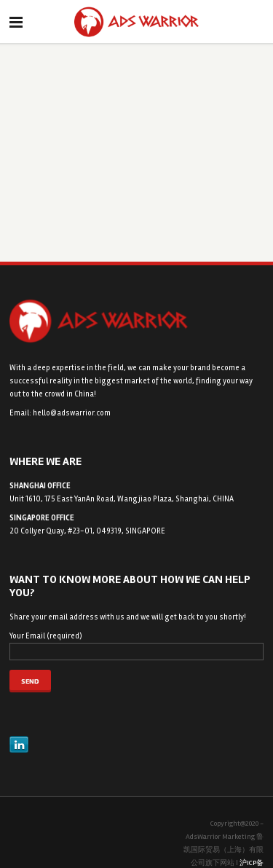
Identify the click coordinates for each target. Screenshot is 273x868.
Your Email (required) (136, 646)
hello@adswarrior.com (72, 413)
